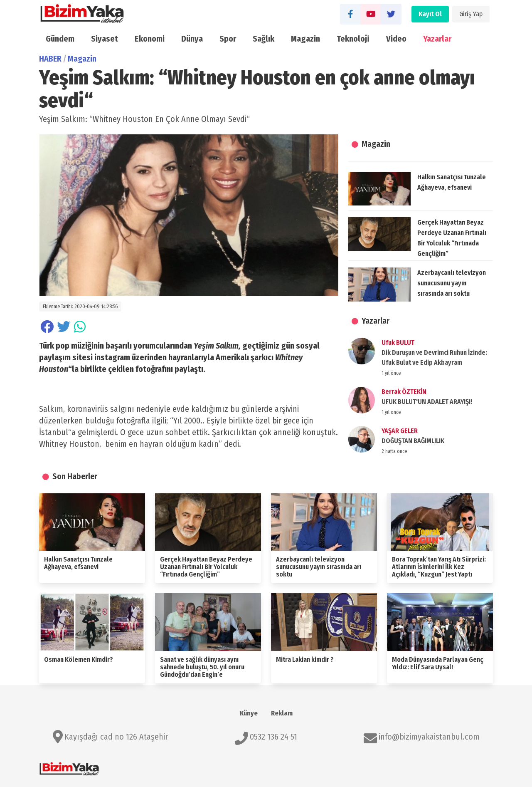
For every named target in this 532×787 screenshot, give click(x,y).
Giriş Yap (471, 14)
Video (396, 39)
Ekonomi (150, 39)
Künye (249, 713)
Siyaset (105, 39)
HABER (50, 59)
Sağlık (264, 39)
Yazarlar (437, 39)
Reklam (282, 713)
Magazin (305, 39)
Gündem (60, 39)
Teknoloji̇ (353, 39)
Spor (228, 39)
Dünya (192, 39)
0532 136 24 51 (273, 737)
